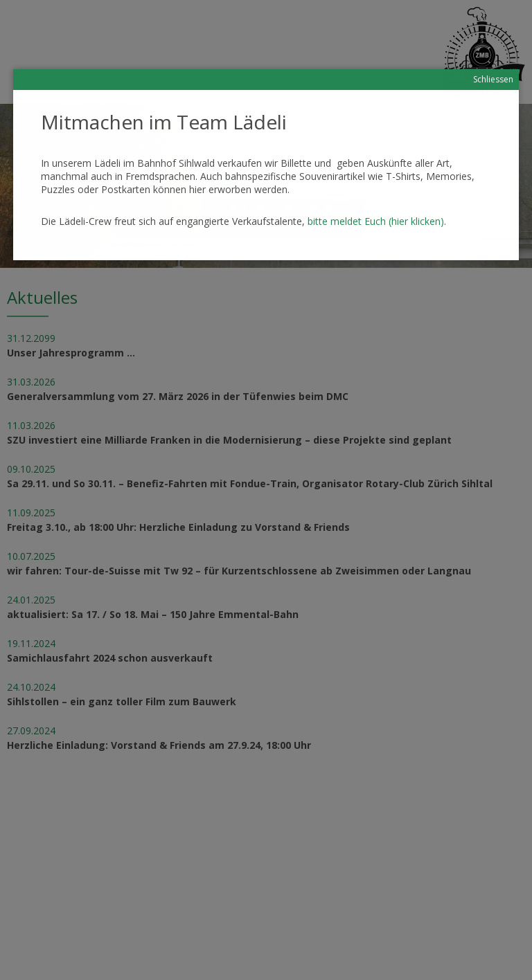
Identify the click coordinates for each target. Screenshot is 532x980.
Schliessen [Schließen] (493, 79)
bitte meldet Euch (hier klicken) (376, 221)
